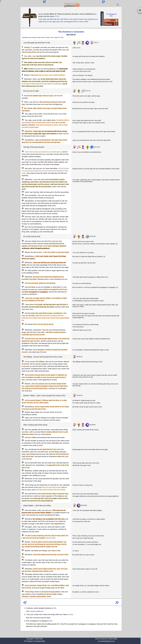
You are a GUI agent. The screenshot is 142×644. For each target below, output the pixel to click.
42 (23, 400)
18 (23, 192)
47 (23, 437)
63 (23, 568)
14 (23, 151)
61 (23, 554)
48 (23, 440)
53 (23, 485)
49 (23, 449)
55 (23, 510)
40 (23, 375)
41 (23, 383)
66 (23, 591)
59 (23, 541)
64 (23, 574)
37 (23, 338)
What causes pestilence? (35, 611)
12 (23, 131)
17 (23, 179)
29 (23, 276)
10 (23, 113)
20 (23, 200)
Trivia (40, 19)
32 (23, 298)
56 (23, 519)
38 (23, 349)
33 (23, 304)
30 (23, 283)
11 (23, 120)
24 (23, 241)
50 (23, 462)
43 (23, 406)
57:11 (57, 16)
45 (23, 417)
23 (23, 227)
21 (23, 208)
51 (23, 470)
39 (23, 361)
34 (23, 313)
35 (23, 324)
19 (23, 195)
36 (23, 329)
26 (23, 256)
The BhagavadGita (111, 15)
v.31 (71, 614)
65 (23, 585)
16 (23, 168)
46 (23, 429)
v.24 (54, 608)
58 (23, 535)
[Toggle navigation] (118, 5)
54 (23, 493)
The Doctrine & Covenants (71, 32)
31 (23, 287)
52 (23, 478)
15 (23, 159)
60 (23, 550)
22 (23, 216)
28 (23, 270)
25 (23, 252)
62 (23, 560)
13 (23, 140)
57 (23, 526)
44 (23, 412)
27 (23, 262)
